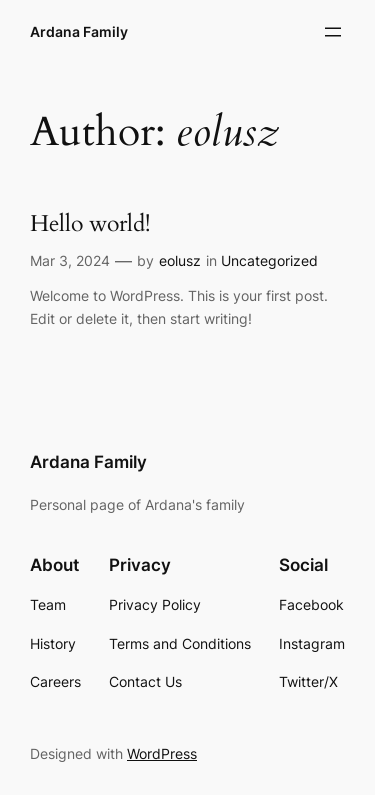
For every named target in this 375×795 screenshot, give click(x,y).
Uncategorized (269, 260)
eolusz (180, 260)
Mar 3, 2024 (70, 260)
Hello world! (90, 224)
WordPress (162, 753)
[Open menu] (333, 32)
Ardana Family (79, 31)
